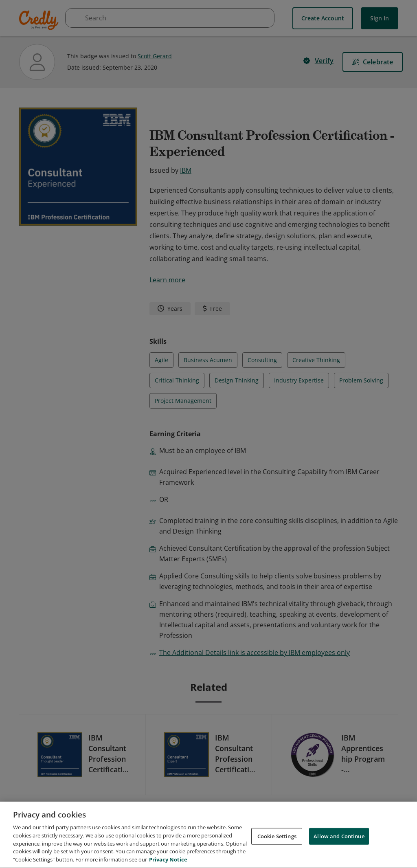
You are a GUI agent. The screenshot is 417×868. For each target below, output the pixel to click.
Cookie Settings (277, 839)
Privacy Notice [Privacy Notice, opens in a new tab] (168, 862)
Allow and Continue (339, 839)
